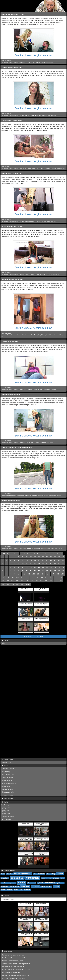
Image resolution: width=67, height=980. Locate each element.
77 (55, 567)
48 (2, 564)
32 (2, 560)
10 (41, 553)
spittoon (27, 890)
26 (43, 557)
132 (46, 581)
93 (55, 571)
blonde (22, 62)
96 (2, 574)
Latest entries (7, 951)
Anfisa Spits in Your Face (10, 342)
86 (27, 571)
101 (24, 574)
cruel (35, 874)
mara (26, 221)
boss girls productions (23, 874)
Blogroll (5, 766)
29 (55, 557)
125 (13, 581)
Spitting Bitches (6, 808)
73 (39, 567)
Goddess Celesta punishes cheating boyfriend (16, 964)
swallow (51, 62)
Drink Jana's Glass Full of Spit (12, 67)
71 (31, 567)
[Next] (28, 584)
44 (51, 560)
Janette (22, 274)
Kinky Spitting (6, 772)
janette (26, 62)
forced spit (57, 549)
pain (52, 274)
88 (35, 571)
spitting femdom (36, 549)
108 (58, 574)
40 (35, 560)
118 (41, 577)
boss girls (9, 874)
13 (53, 553)
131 (41, 581)
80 (2, 571)
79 (63, 567)
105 (43, 574)
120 (51, 577)
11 (45, 553)
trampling (34, 335)
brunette (22, 115)
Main (3, 643)
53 (23, 564)
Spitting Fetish (6, 786)
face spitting (51, 874)
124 (8, 581)
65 (7, 567)
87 (31, 571)
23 (31, 557)
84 (19, 571)
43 (47, 560)
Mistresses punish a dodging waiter (12, 961)
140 (22, 584)
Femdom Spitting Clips (9, 783)
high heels (31, 221)
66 (11, 567)
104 (38, 574)
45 (55, 560)
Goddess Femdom (7, 789)
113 (17, 577)
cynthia (22, 335)
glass (36, 115)
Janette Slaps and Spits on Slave (12, 226)
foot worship (58, 496)
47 (63, 560)
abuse (3, 874)
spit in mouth (44, 549)
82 (11, 571)
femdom (29, 549)
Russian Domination (8, 817)
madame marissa (12, 496)
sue (24, 168)
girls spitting (17, 878)
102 (29, 574)
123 (3, 581)
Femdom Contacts (7, 795)
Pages (5, 640)
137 (8, 584)
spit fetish (41, 62)
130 (37, 581)
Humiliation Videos (7, 777)
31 (63, 557)
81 (7, 571)
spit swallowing (46, 887)
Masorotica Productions (14, 335)
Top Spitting (5, 805)
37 (23, 560)
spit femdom (60, 883)
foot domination (61, 168)
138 (13, 584)
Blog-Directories (8, 798)
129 (32, 581)
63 (63, 564)
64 (2, 567)
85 (23, 571)
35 (15, 560)
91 (47, 571)
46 (59, 560)
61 (55, 564)
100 (19, 574)
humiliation (56, 274)
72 (35, 567)
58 (43, 564)
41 (39, 560)
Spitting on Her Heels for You (11, 173)
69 (23, 567)
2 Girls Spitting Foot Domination (12, 120)
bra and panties (36, 168)
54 (27, 564)
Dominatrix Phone (7, 762)
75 (47, 567)
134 (56, 581)
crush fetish (28, 496)
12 (49, 553)
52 (19, 564)
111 (8, 577)
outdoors (51, 496)
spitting (46, 62)
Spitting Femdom (7, 780)
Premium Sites (7, 759)
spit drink (40, 883)
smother (48, 274)
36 (19, 560)
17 (7, 557)
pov (49, 115)
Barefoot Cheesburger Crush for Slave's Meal (17, 448)
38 (27, 560)
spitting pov (18, 890)
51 (15, 564)
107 (53, 574)
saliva (40, 115)
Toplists (5, 802)
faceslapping (32, 274)
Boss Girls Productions (13, 62)
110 (3, 577)
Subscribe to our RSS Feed (33, 636)
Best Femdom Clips (8, 775)
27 (47, 557)
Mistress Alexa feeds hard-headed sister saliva (16, 970)
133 (51, 581)
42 (43, 560)
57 (39, 564)
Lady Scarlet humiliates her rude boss (13, 978)
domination (53, 115)
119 (46, 577)
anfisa (22, 390)
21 (23, 557)
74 (43, 567)
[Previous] (5, 553)
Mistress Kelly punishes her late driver (13, 955)
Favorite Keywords (8, 871)
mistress (56, 878)
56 (35, 564)
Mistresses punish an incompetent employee (15, 975)
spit (37, 62)
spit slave (35, 887)
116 (32, 577)
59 (47, 564)
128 (27, 581)
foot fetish (53, 168)
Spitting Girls (5, 811)
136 (3, 584)
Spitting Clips (6, 814)
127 (22, 581)
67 (15, 567)
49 (7, 564)
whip (35, 443)
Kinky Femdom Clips (8, 792)
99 (15, 574)
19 (15, 557)
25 (39, 557)
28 (51, 557)
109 (63, 574)
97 (7, 574)
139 (17, 584)
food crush (35, 496)
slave (30, 62)
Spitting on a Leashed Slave (11, 395)
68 (19, 567)
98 (11, 574)
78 (59, 567)
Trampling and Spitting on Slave (12, 279)
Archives (5, 896)
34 (11, 560)
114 (22, 577)
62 (59, 564)
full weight (44, 335)
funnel (34, 62)
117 (37, 577)
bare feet (46, 496)
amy (21, 168)
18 (11, 557)
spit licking (51, 549)
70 (27, 567)
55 (31, 564)
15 (61, 553)
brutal (26, 274)
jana (26, 115)
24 (35, 557)
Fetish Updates (6, 819)
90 (43, 571)
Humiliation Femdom (8, 769)
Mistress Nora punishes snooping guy (13, 967)
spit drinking (31, 115)
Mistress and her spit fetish (11, 501)
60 (51, 564)
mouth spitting (6, 883)
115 (27, 577)
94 (59, 571)
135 (61, 581)
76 (51, 567)
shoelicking (50, 221)
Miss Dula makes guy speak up (11, 972)
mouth (3, 337)
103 (33, 574)
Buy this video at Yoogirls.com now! (33, 55)
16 (2, 557)
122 (61, 577)
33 (7, 560)
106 (48, 574)
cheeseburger (21, 496)
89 (39, 571)
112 (13, 577)
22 (27, 557)
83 (15, 571)
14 (57, 553)
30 (59, 557)
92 (51, 571)
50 (11, 564)
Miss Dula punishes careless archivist (13, 958)
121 (56, 577)
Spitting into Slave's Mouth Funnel (13, 14)
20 (19, 557)
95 (63, 571)
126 (17, 581)
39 (31, 560)
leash (38, 443)
